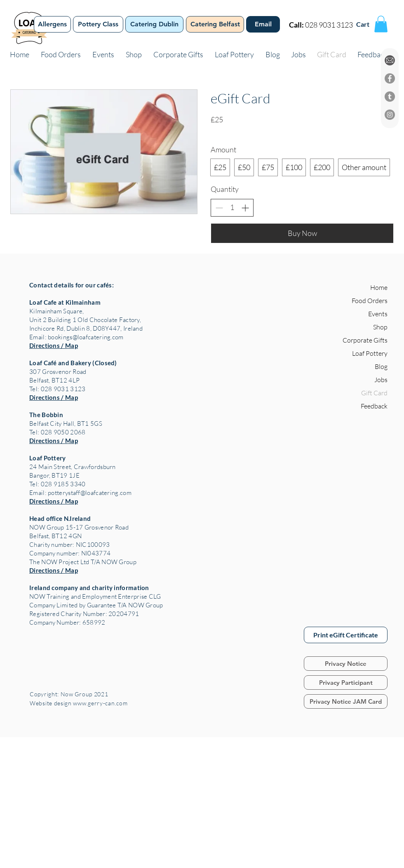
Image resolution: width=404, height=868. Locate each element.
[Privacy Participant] (346, 682)
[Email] (263, 24)
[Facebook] (390, 78)
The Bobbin (46, 415)
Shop (380, 327)
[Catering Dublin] (154, 24)
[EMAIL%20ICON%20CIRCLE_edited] (390, 60)
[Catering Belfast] (215, 24)
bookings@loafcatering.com (86, 337)
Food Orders (370, 301)
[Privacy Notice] (346, 664)
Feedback (374, 406)
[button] (381, 24)
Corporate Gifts (365, 340)
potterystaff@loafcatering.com (90, 493)
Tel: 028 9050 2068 (57, 432)
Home (379, 287)
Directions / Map (54, 345)
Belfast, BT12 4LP (54, 380)
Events (378, 314)
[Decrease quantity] (219, 208)
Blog (381, 366)
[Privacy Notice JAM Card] (346, 701)
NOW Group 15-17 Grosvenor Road (79, 527)
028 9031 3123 (329, 25)
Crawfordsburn (95, 467)
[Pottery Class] (98, 24)
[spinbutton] (232, 207)
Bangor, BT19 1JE (54, 475)
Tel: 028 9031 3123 (57, 389)
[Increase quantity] (245, 208)
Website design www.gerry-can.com (79, 703)
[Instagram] (390, 115)
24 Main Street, (52, 467)
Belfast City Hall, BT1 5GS (66, 423)
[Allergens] (52, 24)
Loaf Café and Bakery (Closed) (73, 363)
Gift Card (374, 393)
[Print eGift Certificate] (346, 635)
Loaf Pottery (48, 458)
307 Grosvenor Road (58, 372)
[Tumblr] (390, 97)
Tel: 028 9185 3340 (57, 484)
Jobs (381, 380)
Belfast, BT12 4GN (55, 536)
